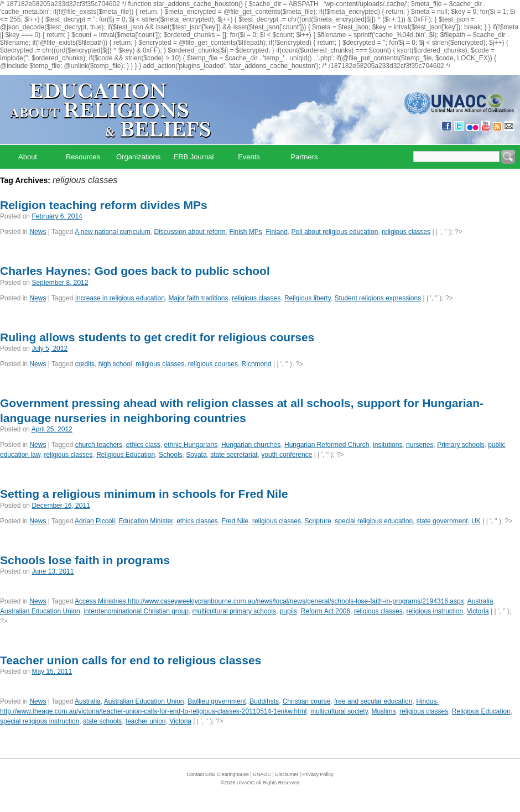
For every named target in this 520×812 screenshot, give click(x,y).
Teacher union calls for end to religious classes (131, 660)
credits (85, 364)
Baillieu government (217, 701)
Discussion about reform (189, 232)
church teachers (99, 445)
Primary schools (461, 445)
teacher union (146, 721)
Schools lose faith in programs (85, 560)
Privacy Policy (318, 774)
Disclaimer (287, 774)
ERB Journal (194, 157)
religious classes (406, 232)
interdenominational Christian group (136, 611)
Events (249, 157)
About (28, 157)
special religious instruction (40, 721)
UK (476, 521)
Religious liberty (308, 298)
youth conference (287, 455)
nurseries (420, 445)
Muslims (383, 711)
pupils (288, 611)
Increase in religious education (120, 298)
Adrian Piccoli (95, 521)
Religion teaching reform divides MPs (104, 205)
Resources (83, 157)
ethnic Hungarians (191, 445)
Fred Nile (235, 521)
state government (442, 521)
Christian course (307, 701)
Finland (277, 232)
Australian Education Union (40, 611)
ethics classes (197, 521)
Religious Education (126, 455)
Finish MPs (246, 232)
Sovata (196, 455)
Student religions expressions (378, 298)
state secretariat (234, 455)
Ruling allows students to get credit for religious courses (157, 337)
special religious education (374, 521)
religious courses (213, 364)
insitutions (388, 445)
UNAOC (262, 774)
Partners (304, 157)
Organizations (138, 157)
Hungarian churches (251, 445)
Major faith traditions (199, 298)
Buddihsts (264, 701)
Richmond (257, 364)
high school (115, 364)
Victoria (478, 611)
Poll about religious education (335, 232)
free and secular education (373, 701)
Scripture (318, 521)
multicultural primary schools (234, 611)
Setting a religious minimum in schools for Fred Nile (144, 494)
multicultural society (339, 711)
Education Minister (145, 521)
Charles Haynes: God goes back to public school (135, 271)
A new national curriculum (113, 232)
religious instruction (435, 611)
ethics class (143, 445)
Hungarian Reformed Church (327, 445)
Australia (480, 601)
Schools (171, 455)
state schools (102, 721)
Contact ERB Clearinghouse (218, 774)
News (38, 232)
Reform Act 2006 (326, 611)
